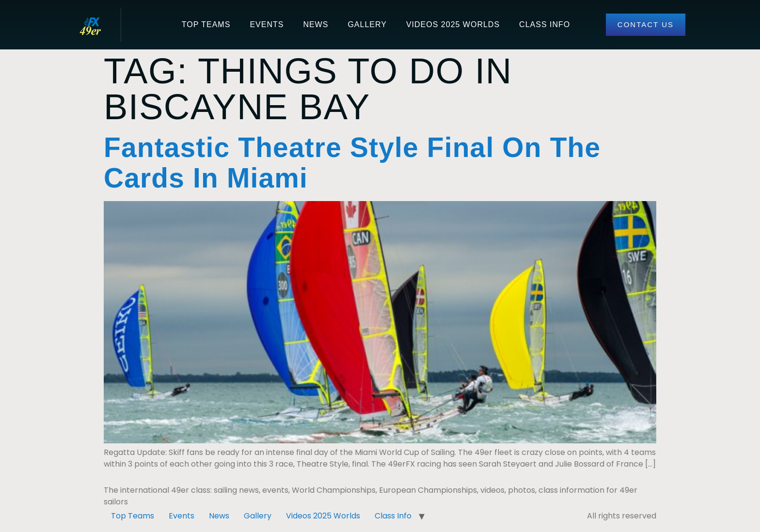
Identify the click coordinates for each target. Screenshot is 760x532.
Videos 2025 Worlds (453, 24)
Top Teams (206, 24)
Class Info (545, 24)
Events (267, 24)
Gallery (367, 24)
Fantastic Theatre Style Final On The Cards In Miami (352, 163)
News (316, 24)
